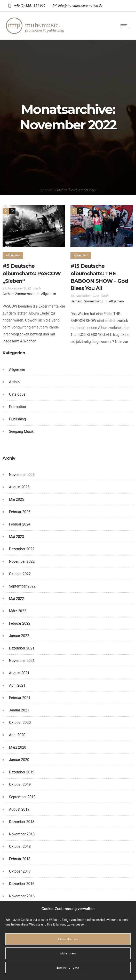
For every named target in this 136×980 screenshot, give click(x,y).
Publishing (17, 419)
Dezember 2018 (22, 822)
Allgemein (17, 370)
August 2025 (19, 487)
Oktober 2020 (20, 723)
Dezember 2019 (22, 772)
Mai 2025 (17, 499)
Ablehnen (68, 953)
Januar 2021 (19, 710)
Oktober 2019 (20, 785)
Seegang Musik (21, 432)
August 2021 (19, 673)
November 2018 (22, 834)
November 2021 (22, 661)
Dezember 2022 (22, 549)
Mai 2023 (17, 537)
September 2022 (22, 586)
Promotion (17, 407)
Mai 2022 (17, 599)
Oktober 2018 (20, 846)
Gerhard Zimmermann (19, 294)
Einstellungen (68, 967)
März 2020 (18, 747)
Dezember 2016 (22, 884)
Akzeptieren (68, 939)
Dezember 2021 (22, 648)
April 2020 (17, 735)
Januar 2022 (19, 636)
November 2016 (22, 896)
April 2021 (17, 685)
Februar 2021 (20, 698)
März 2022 (18, 611)
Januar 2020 (19, 760)
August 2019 (19, 809)
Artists (14, 382)
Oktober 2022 (20, 574)
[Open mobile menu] (126, 26)
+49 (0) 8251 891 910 (30, 6)
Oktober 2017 (20, 871)
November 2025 (22, 475)
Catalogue (17, 394)
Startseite (47, 190)
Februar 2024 (20, 524)
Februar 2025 (20, 512)
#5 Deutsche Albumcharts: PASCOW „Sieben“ (32, 273)
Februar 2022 (20, 623)
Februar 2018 (20, 859)
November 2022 (22, 561)
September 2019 (22, 797)
